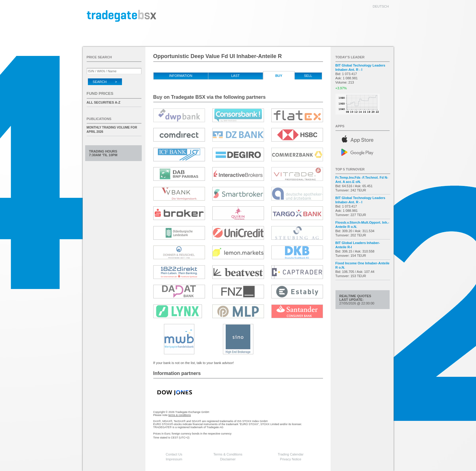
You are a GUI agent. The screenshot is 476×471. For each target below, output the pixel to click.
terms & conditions (180, 415)
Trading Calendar (291, 454)
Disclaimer (228, 459)
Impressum (174, 459)
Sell (308, 76)
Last (235, 76)
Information (181, 76)
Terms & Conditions (228, 454)
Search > (105, 82)
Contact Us (174, 454)
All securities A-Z (104, 102)
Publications (99, 119)
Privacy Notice (290, 459)
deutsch (381, 6)
